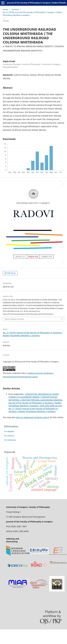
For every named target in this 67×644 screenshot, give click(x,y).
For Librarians (10, 440)
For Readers (9, 431)
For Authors (9, 436)
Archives (15, 9)
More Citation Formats (14, 319)
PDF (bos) (11, 273)
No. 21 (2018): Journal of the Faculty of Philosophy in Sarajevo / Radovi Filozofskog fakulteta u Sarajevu (33, 14)
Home (5, 9)
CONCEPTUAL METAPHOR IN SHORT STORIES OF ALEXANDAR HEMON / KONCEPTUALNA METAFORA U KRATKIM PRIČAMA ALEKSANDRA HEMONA (36, 397)
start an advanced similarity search (33, 417)
